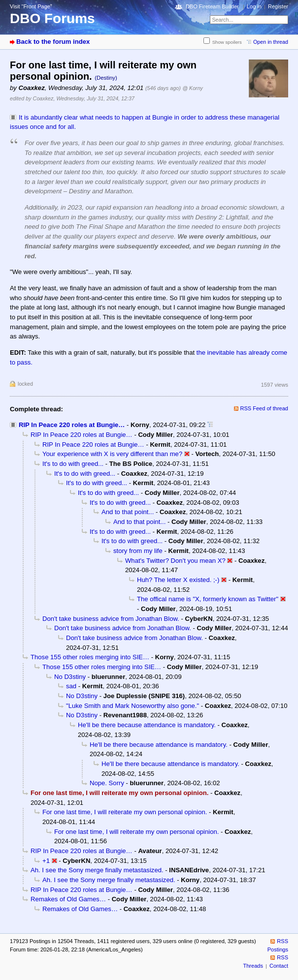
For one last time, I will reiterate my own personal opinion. (125, 812)
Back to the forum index (53, 42)
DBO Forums (52, 18)
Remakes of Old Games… (68, 899)
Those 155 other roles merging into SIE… (90, 657)
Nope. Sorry (107, 783)
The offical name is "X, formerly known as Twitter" (208, 599)
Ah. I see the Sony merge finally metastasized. (97, 870)
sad (71, 686)
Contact (279, 966)
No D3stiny (70, 677)
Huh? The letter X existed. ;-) (178, 580)
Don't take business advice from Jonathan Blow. (111, 619)
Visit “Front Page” (31, 6)
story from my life (138, 551)
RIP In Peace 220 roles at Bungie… (72, 425)
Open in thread (271, 42)
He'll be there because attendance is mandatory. (147, 725)
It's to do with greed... (73, 464)
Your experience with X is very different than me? (112, 454)
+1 (46, 861)
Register (278, 6)
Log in (254, 6)
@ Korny (192, 88)
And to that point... (128, 512)
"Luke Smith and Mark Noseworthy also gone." (132, 706)
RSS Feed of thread (265, 408)
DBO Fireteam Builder (212, 6)
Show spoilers (227, 42)
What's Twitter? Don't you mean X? (175, 561)
